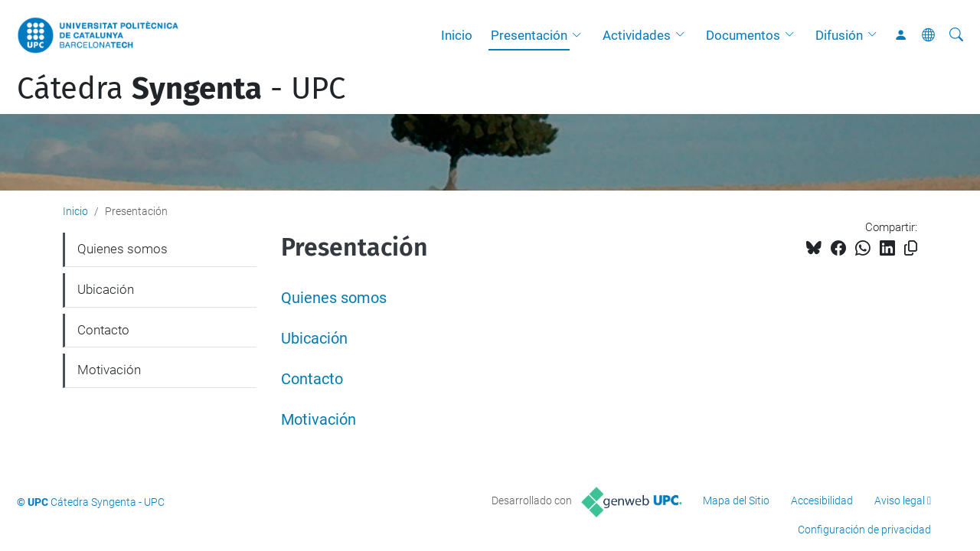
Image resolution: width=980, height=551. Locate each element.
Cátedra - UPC (181, 89)
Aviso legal (900, 500)
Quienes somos (334, 298)
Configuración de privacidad (864, 530)
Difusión (839, 35)
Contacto (312, 379)
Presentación (529, 35)
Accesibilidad (822, 500)
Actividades (637, 35)
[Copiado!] (911, 248)
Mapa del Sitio (736, 500)
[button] (580, 35)
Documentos (743, 35)
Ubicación (314, 339)
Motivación (318, 420)
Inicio (457, 35)
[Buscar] (956, 35)
